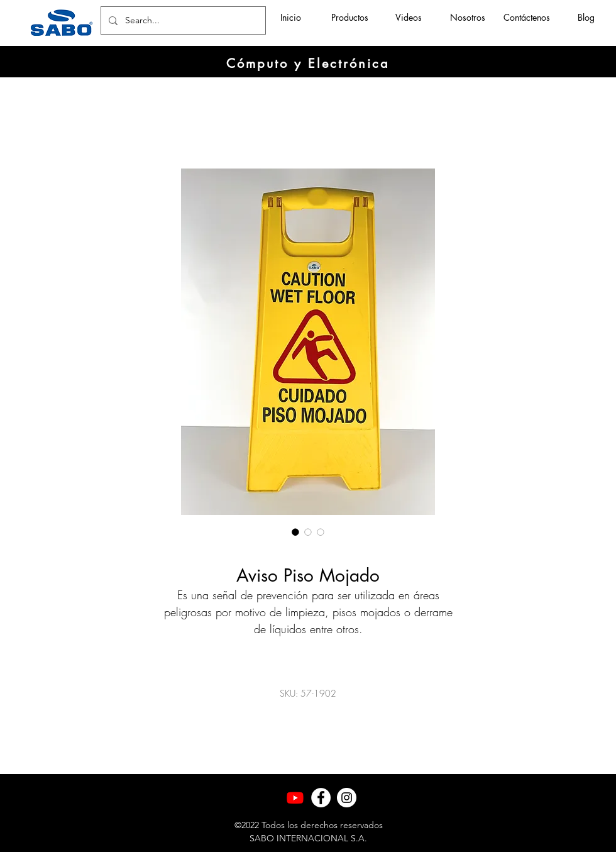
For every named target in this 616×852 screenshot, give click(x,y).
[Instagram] (347, 798)
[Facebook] (321, 798)
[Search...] (182, 20)
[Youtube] (295, 798)
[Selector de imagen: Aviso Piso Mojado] (295, 532)
